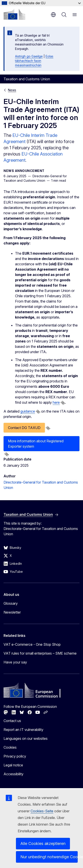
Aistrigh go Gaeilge (29, 56)
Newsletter (12, 612)
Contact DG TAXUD (24, 428)
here (56, 402)
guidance (28, 411)
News (12, 90)
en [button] (53, 15)
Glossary (11, 603)
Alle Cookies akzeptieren (43, 843)
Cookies (10, 747)
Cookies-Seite (42, 811)
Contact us (12, 721)
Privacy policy (15, 756)
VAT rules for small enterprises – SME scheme (40, 653)
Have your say (15, 662)
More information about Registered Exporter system (36, 444)
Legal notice (13, 765)
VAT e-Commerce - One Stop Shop (32, 644)
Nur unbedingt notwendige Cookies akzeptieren (49, 857)
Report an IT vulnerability (23, 730)
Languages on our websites (26, 738)
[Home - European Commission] (14, 14)
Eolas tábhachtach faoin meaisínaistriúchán (34, 61)
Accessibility (14, 774)
